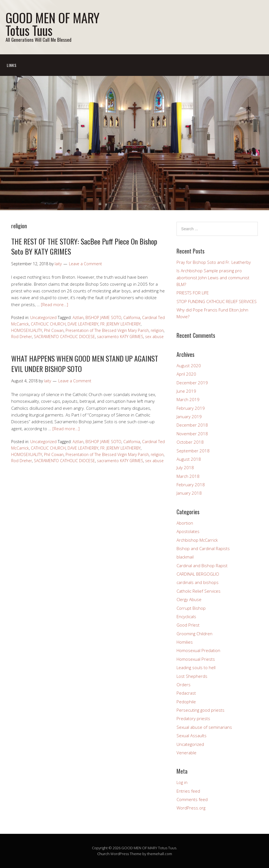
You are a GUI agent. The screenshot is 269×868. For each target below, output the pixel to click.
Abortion (185, 523)
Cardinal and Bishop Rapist (202, 566)
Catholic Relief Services (199, 591)
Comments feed (192, 799)
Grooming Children (194, 634)
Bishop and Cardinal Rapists (203, 548)
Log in (182, 782)
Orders (184, 685)
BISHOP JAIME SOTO (103, 317)
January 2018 (189, 493)
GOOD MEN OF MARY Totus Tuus (53, 24)
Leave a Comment (85, 264)
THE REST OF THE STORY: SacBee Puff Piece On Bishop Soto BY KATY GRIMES (84, 246)
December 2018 (192, 425)
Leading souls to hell (196, 667)
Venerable (186, 753)
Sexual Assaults (192, 736)
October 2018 (190, 442)
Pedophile (186, 702)
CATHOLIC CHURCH (48, 324)
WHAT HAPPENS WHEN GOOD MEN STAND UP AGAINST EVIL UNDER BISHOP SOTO (85, 363)
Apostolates (188, 531)
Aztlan (78, 317)
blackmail (185, 557)
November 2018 (192, 434)
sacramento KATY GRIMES (120, 337)
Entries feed (188, 791)
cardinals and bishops (198, 582)
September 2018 (193, 451)
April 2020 (186, 374)
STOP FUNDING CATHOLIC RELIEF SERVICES (217, 301)
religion (157, 330)
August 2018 (189, 459)
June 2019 (186, 391)
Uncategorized (43, 317)
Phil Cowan (54, 330)
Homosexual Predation (198, 650)
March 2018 (188, 476)
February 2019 (191, 408)
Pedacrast (186, 693)
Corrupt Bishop (191, 608)
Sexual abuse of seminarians (204, 727)
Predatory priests (193, 718)
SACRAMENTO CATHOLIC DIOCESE (64, 337)
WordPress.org (191, 808)
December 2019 (192, 383)
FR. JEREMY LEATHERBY (120, 324)
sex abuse (154, 337)
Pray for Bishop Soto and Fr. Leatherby (214, 262)
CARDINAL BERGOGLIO (198, 574)
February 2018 (191, 485)
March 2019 (188, 399)
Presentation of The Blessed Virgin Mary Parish (107, 330)
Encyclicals (186, 616)
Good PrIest (188, 625)
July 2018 (185, 467)
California (132, 317)
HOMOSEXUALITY (27, 330)
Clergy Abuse (189, 599)
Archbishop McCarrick (197, 540)
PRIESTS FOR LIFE (193, 293)
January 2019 (189, 416)
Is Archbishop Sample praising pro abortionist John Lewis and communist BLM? (213, 277)
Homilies (185, 642)
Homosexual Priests (196, 659)
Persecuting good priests (200, 710)
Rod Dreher (22, 337)
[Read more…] (55, 304)
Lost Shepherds (192, 676)
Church (103, 854)
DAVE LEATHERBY (83, 324)
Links (12, 65)
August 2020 (189, 366)
